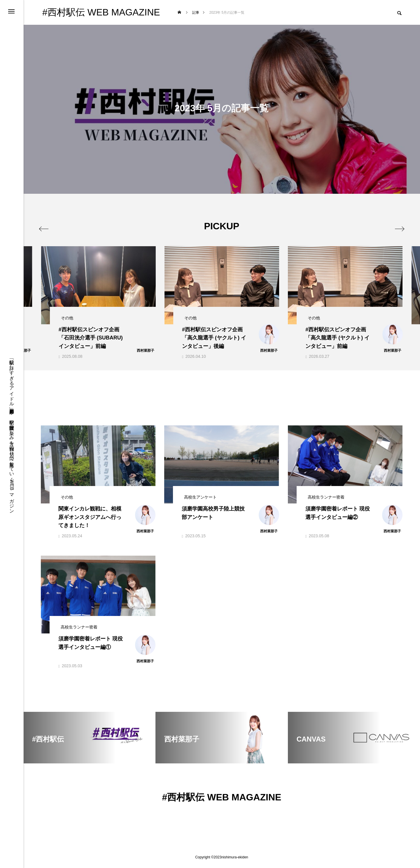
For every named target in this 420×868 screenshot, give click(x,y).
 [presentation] (396, 226)
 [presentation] (47, 226)
